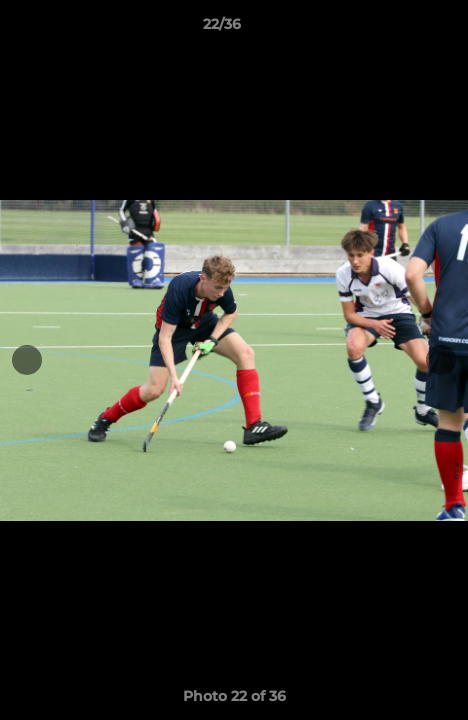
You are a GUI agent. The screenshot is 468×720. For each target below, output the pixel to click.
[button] (396, 29)
